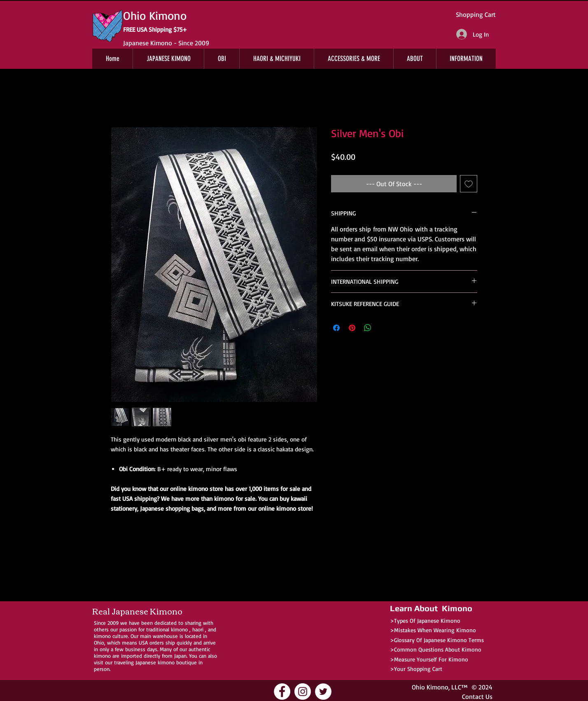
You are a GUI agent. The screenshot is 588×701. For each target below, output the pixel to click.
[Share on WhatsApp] (368, 328)
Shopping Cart (476, 14)
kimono (179, 629)
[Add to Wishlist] (469, 184)
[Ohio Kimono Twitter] (323, 692)
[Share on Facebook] (336, 328)
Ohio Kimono (430, 687)
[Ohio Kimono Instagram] (303, 692)
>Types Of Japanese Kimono (425, 620)
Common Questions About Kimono (438, 649)
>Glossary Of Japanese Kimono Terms (437, 640)
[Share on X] (383, 328)
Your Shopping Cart (418, 669)
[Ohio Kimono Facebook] (282, 692)
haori (198, 629)
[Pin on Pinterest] (352, 328)
